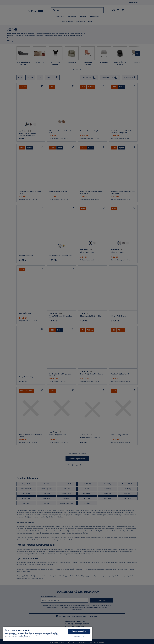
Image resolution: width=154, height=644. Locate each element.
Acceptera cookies (79, 631)
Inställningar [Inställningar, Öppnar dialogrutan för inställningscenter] (79, 637)
